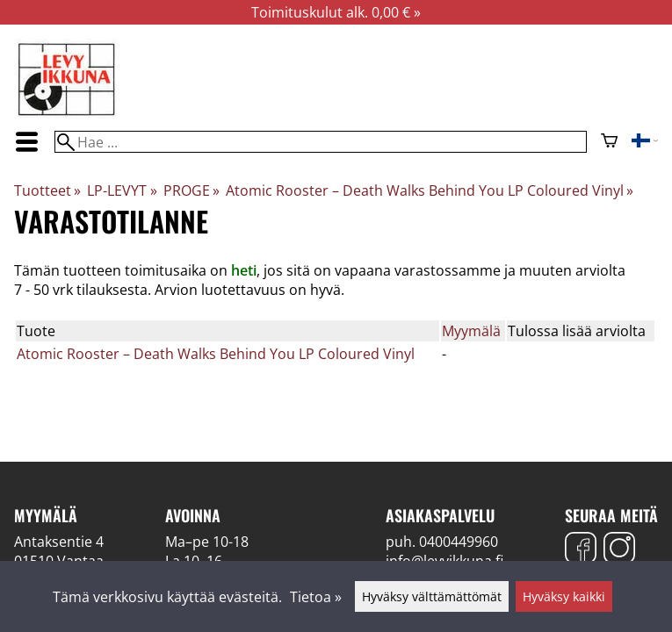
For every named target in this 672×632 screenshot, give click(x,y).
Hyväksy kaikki (564, 596)
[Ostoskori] (609, 142)
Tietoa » (316, 597)
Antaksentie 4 (59, 542)
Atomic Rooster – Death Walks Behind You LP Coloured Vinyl (430, 190)
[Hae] (321, 142)
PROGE (191, 190)
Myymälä (471, 331)
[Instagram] (619, 550)
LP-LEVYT (122, 190)
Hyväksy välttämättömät (432, 596)
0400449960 (459, 542)
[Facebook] (581, 550)
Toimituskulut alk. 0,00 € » (336, 12)
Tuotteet (47, 190)
